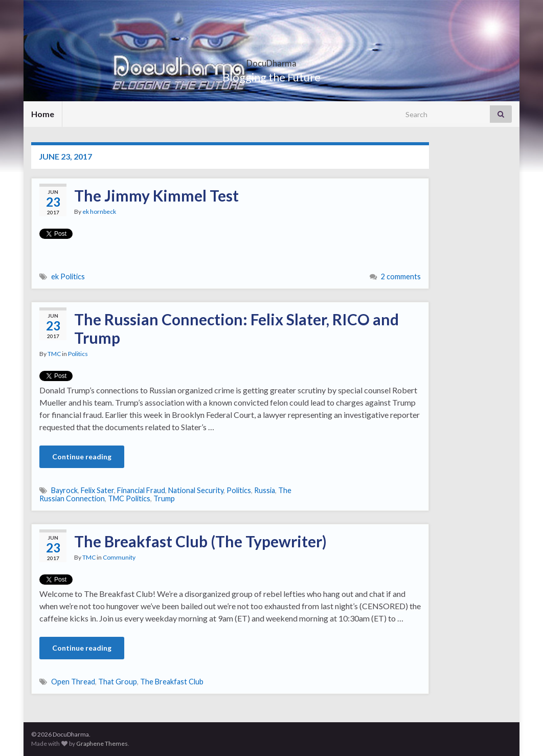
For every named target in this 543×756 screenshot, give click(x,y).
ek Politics (68, 276)
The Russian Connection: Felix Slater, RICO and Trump (236, 328)
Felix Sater (97, 490)
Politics (78, 354)
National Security (196, 490)
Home (43, 114)
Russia (265, 490)
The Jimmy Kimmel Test (156, 195)
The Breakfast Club (172, 682)
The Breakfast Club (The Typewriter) (200, 541)
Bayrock (64, 490)
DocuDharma (271, 60)
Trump (164, 498)
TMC (54, 354)
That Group (118, 682)
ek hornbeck (99, 212)
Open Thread (73, 682)
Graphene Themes (102, 743)
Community (119, 557)
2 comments (401, 276)
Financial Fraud (141, 490)
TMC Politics (129, 498)
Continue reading (82, 457)
